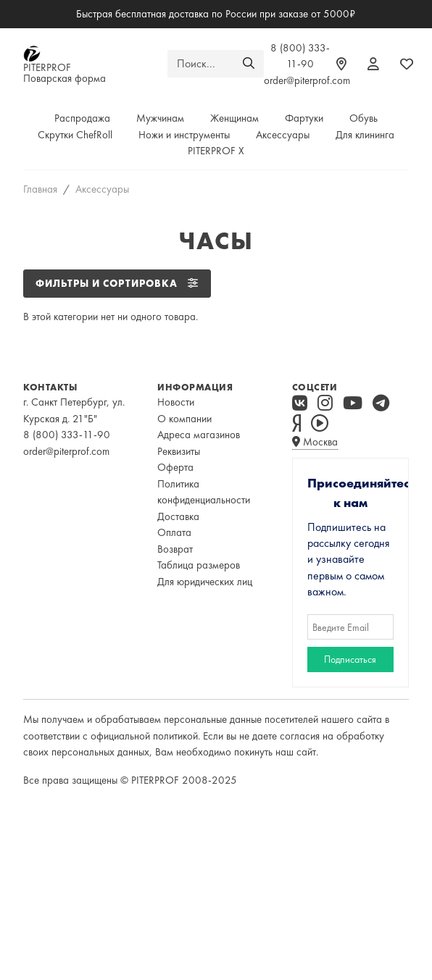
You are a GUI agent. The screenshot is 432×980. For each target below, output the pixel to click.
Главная (40, 189)
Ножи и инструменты (184, 135)
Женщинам (234, 118)
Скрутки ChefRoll (75, 135)
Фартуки (304, 118)
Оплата (174, 532)
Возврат (175, 549)
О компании (184, 419)
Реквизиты (179, 451)
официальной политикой (144, 736)
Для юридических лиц (205, 582)
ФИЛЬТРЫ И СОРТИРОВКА (117, 283)
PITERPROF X (216, 151)
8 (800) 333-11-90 (67, 435)
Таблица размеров (199, 565)
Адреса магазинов (199, 435)
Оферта (175, 467)
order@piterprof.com (307, 80)
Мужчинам (160, 118)
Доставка (178, 516)
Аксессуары (283, 135)
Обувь (364, 118)
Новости (176, 402)
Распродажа (82, 118)
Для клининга (365, 135)
